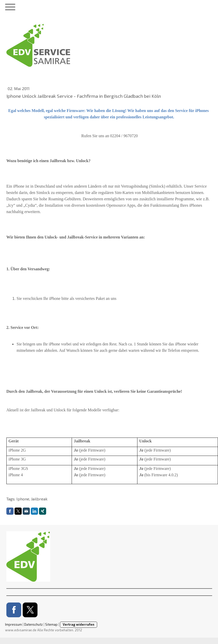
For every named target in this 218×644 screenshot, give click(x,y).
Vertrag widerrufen (79, 624)
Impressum (14, 624)
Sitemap (51, 624)
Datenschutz (34, 624)
